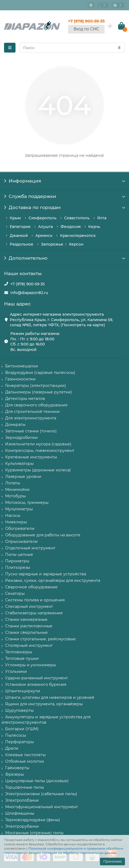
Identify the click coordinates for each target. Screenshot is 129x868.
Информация (64, 181)
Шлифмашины (20, 813)
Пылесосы (16, 735)
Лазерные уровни (23, 477)
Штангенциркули (23, 691)
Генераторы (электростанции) (36, 386)
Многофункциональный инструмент (42, 807)
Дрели (12, 748)
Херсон (76, 244)
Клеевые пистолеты (25, 755)
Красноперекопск (78, 236)
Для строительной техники (32, 412)
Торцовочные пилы (25, 787)
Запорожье (52, 244)
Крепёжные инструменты (31, 457)
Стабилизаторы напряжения (34, 613)
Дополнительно (64, 258)
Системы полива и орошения (35, 600)
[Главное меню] (91, 5)
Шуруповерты (19, 710)
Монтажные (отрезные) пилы (34, 833)
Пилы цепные (19, 554)
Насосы (13, 515)
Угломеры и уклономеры (31, 665)
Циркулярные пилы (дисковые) (37, 781)
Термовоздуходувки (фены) (33, 820)
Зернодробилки (21, 438)
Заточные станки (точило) (31, 431)
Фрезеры (15, 774)
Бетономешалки (22, 366)
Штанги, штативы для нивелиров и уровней (50, 697)
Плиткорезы (18, 567)
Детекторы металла (25, 399)
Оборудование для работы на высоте (43, 535)
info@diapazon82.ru (29, 293)
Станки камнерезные (26, 619)
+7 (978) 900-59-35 (28, 284)
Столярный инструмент (29, 645)
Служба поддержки (64, 196)
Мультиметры (19, 509)
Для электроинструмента (31, 418)
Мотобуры (15, 496)
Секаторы (15, 593)
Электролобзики (22, 800)
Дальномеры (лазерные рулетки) (39, 392)
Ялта (102, 218)
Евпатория (20, 227)
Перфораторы (20, 742)
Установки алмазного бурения (36, 684)
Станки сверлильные (26, 632)
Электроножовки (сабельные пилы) (41, 794)
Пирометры (17, 561)
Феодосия (71, 227)
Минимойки (17, 490)
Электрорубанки (22, 826)
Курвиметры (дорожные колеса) (38, 470)
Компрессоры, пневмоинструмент (40, 451)
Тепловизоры (19, 652)
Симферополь (43, 218)
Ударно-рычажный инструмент (37, 678)
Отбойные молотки (25, 761)
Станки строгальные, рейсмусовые (40, 639)
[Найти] (119, 48)
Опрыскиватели (21, 541)
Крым (15, 218)
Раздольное (22, 244)
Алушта (45, 227)
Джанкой (19, 236)
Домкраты (15, 425)
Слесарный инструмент (29, 606)
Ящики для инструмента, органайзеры (44, 704)
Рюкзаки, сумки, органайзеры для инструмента (53, 580)
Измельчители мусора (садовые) (38, 444)
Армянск (44, 236)
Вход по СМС (86, 29)
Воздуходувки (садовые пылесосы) (40, 373)
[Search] (72, 48)
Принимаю (112, 861)
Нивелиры (16, 522)
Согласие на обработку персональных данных (79, 853)
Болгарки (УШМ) (22, 729)
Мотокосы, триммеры (27, 502)
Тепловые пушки (22, 658)
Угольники (16, 671)
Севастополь (77, 218)
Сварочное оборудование (31, 587)
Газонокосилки (20, 379)
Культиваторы (19, 464)
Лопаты (13, 483)
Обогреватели (20, 528)
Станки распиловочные (29, 626)
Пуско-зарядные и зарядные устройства (46, 574)
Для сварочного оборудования (36, 405)
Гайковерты (17, 768)
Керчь (94, 227)
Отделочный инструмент (30, 548)
